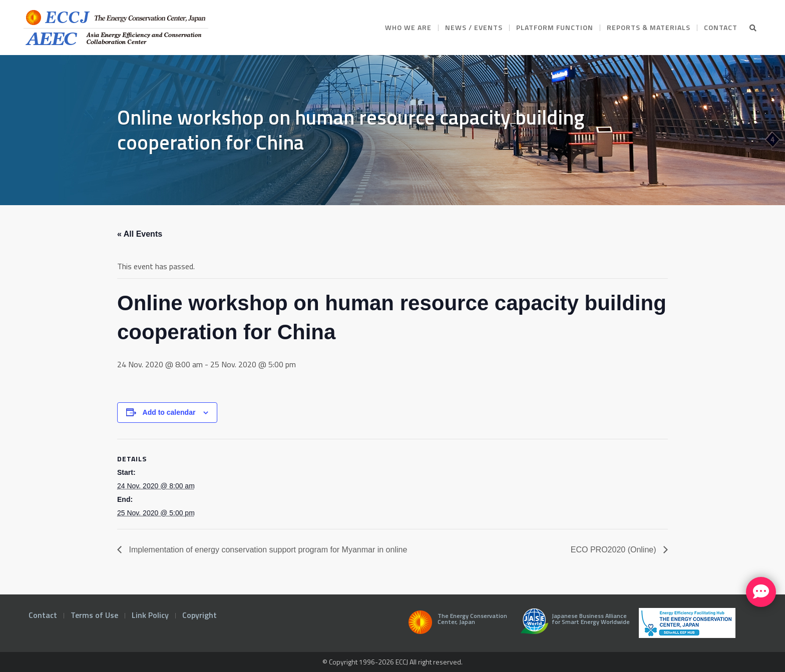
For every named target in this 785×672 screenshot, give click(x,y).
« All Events (140, 234)
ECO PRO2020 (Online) (615, 550)
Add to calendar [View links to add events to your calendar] (169, 412)
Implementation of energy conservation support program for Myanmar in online (267, 550)
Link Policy (150, 615)
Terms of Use (94, 615)
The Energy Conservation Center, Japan (456, 625)
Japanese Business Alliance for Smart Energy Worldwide (573, 625)
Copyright (200, 615)
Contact (43, 615)
